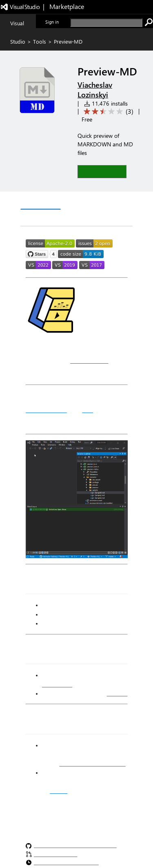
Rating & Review (51, 218)
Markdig (117, 694)
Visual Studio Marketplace (92, 764)
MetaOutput (89, 360)
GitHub (59, 791)
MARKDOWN (46, 410)
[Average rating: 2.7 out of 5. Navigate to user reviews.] (107, 112)
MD (88, 410)
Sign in (52, 22)
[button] (102, 171)
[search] (106, 23)
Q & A (76, 202)
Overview (41, 201)
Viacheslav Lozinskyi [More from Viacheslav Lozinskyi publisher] (95, 90)
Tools (40, 41)
